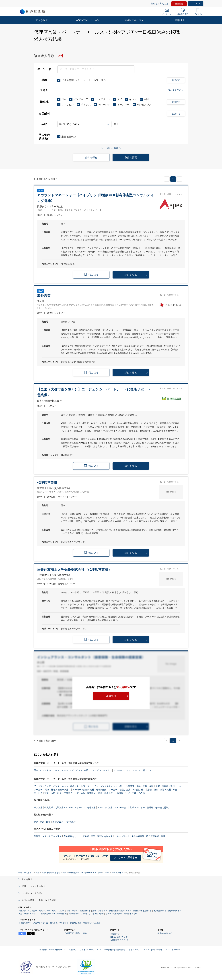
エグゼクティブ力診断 (78, 914)
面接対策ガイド (175, 911)
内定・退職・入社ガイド (29, 914)
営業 (37, 873)
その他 (141, 793)
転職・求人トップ (26, 873)
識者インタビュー (100, 911)
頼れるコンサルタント (59, 923)
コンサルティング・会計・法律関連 (117, 786)
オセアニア (58, 822)
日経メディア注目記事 (28, 911)
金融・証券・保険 (145, 786)
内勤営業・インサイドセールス (70, 807)
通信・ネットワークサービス (84, 786)
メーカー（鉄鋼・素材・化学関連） (90, 790)
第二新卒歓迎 (153, 836)
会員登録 (179, 4)
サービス (38, 793)
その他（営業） (163, 807)
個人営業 (49, 807)
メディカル (80, 793)
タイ (72, 770)
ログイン (196, 4)
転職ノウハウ (44, 911)
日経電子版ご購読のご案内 (76, 933)
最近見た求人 (183, 12)
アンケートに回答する (125, 857)
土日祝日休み (117, 873)
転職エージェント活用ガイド (79, 911)
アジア (107, 873)
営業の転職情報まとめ (51, 873)
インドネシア (47, 770)
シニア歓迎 (84, 836)
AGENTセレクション (88, 20)
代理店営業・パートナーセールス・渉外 (85, 873)
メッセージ (167, 12)
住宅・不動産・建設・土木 (168, 786)
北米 (36, 822)
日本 (36, 770)
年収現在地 (62, 914)
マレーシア (119, 770)
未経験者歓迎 (138, 836)
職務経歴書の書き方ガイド (120, 911)
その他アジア (145, 770)
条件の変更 (131, 158)
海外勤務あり (70, 836)
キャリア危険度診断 (114, 914)
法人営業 (38, 807)
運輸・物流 (153, 790)
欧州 (48, 822)
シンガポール (61, 770)
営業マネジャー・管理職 (142, 807)
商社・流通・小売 (169, 790)
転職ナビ (180, 20)
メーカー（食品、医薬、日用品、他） (127, 790)
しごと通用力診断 (96, 914)
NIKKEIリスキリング (119, 937)
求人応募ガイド (160, 911)
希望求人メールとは (92, 923)
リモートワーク (122, 836)
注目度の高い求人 (134, 20)
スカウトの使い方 (41, 923)
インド (79, 770)
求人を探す (42, 20)
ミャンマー (132, 770)
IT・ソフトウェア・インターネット (51, 786)
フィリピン (96, 770)
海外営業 (91, 807)
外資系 (37, 836)
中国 (86, 770)
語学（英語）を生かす (102, 836)
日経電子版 (115, 934)
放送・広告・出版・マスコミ (58, 793)
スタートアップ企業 (52, 836)
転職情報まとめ (130, 914)
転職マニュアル (58, 911)
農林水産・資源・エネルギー (101, 793)
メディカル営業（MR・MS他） (113, 807)
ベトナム (107, 770)
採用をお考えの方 (160, 4)
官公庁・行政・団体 (127, 793)
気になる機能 (76, 923)
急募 (163, 836)
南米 (42, 822)
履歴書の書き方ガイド (142, 911)
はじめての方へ (25, 923)
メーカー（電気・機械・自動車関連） (52, 790)
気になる (198, 12)
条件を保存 (91, 158)
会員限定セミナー (48, 914)
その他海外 (70, 822)
